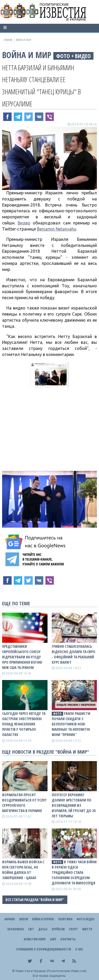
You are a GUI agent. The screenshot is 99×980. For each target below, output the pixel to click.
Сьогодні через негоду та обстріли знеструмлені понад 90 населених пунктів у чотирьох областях (24, 724)
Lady (53, 939)
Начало (10, 919)
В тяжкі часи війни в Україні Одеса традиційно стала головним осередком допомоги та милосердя (74, 872)
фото (57, 714)
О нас (79, 949)
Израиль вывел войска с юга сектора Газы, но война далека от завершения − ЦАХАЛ (23, 870)
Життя (87, 929)
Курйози (58, 929)
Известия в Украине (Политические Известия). (51, 971)
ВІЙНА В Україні (43, 919)
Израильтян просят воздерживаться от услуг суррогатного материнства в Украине (24, 803)
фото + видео (74, 56)
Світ (31, 929)
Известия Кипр (35, 939)
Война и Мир (27, 55)
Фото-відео (86, 919)
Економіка (16, 929)
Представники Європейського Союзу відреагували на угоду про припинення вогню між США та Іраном (22, 657)
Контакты (68, 939)
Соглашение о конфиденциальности (43, 949)
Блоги (24, 919)
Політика (65, 919)
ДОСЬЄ (43, 929)
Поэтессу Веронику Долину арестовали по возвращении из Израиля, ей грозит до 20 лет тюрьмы (74, 805)
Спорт (73, 929)
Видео (24, 223)
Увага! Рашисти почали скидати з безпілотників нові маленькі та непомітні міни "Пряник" (71, 724)
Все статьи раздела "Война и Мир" (35, 900)
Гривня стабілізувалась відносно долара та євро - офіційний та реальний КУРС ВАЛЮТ (74, 654)
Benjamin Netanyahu (57, 229)
